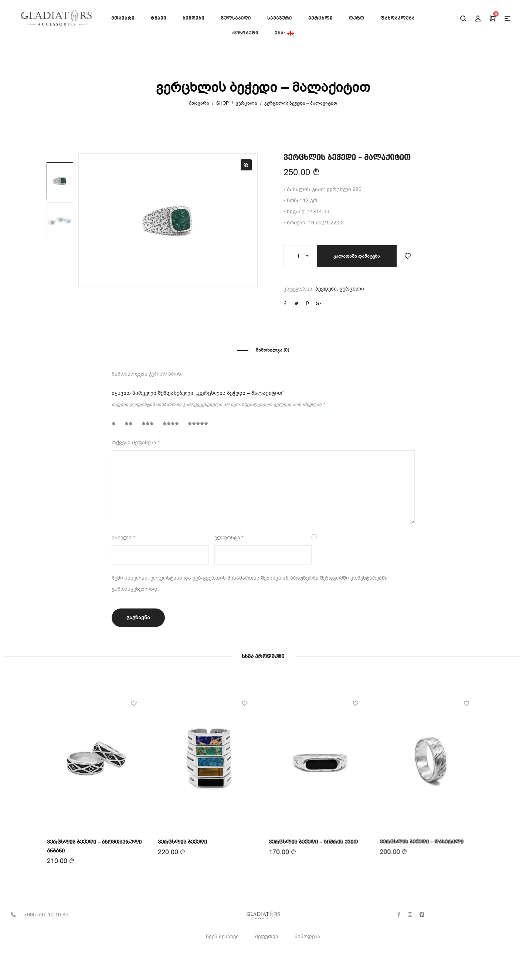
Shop (223, 103)
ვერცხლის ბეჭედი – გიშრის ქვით (313, 841)
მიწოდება (308, 937)
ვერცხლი (247, 103)
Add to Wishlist (408, 256)
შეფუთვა (267, 937)
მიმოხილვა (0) (272, 350)
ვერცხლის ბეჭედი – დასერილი (422, 840)
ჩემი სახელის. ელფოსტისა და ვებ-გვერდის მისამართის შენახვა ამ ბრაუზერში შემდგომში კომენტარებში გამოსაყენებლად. (250, 584)
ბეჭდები (326, 289)
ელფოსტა (229, 538)
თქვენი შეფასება (136, 443)
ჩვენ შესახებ (222, 937)
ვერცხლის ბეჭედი (182, 842)
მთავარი (199, 103)
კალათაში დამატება (357, 256)
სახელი (123, 538)
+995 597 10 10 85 (46, 915)
